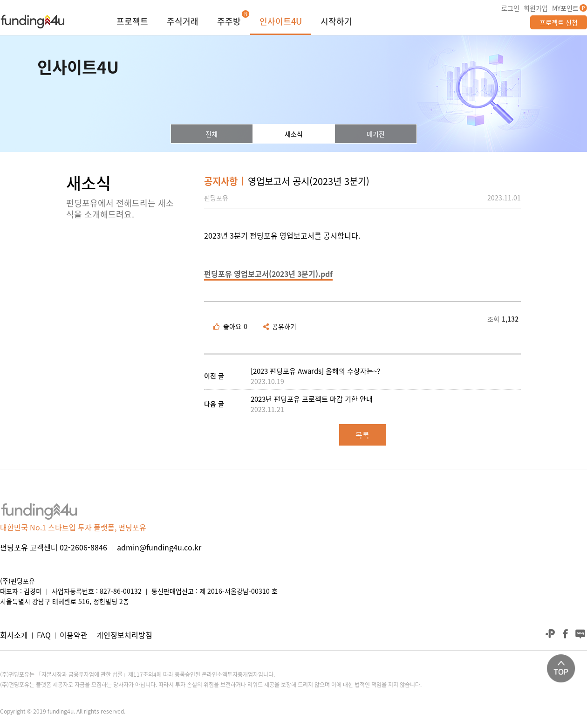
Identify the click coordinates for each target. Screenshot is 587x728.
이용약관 (74, 635)
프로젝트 (132, 22)
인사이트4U (281, 22)
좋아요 (230, 326)
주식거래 (183, 22)
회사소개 (14, 635)
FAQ (44, 635)
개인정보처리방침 (124, 635)
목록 (362, 435)
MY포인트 (565, 8)
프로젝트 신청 (559, 22)
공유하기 (280, 326)
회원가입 (536, 8)
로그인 (510, 8)
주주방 (229, 22)
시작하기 (336, 22)
